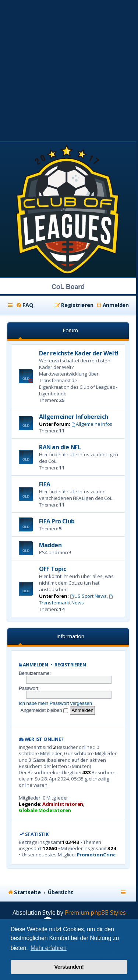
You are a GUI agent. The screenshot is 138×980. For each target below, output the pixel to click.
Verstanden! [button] (69, 967)
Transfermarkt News (76, 600)
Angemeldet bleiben (44, 710)
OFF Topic (52, 569)
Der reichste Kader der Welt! (79, 353)
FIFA (45, 484)
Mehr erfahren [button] (49, 948)
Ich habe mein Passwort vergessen (55, 703)
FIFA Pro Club (57, 521)
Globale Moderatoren (45, 810)
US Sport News (88, 596)
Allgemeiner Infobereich (74, 417)
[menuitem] (24, 305)
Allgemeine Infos (92, 424)
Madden (50, 545)
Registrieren (70, 665)
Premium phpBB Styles (95, 913)
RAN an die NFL (60, 447)
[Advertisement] (69, 69)
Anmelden (36, 665)
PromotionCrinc (96, 855)
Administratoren (63, 804)
